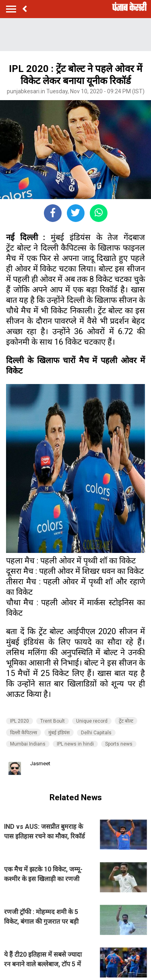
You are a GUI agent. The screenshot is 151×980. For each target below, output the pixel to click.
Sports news (119, 744)
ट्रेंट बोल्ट (126, 721)
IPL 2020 (20, 721)
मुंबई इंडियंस (59, 733)
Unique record (92, 721)
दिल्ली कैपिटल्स (24, 733)
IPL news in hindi (75, 744)
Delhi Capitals (96, 733)
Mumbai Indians (28, 744)
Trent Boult (53, 721)
